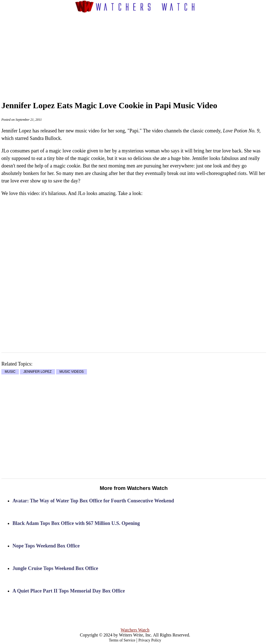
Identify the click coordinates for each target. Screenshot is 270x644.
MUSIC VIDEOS (72, 372)
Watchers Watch (135, 630)
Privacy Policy (150, 640)
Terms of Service (122, 640)
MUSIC (10, 372)
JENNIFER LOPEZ (37, 372)
